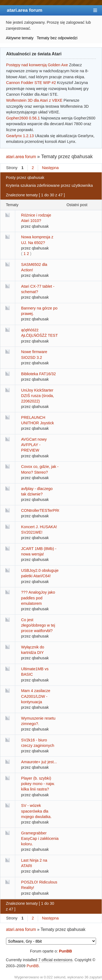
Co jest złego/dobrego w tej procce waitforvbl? (38, 625)
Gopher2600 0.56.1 (23, 118)
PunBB (66, 951)
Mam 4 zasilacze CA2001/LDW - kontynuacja (36, 696)
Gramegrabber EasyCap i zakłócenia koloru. (40, 838)
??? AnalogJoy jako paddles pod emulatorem (38, 598)
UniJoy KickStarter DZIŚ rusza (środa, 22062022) (38, 396)
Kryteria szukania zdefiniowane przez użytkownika (49, 185)
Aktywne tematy (20, 38)
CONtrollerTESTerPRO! (42, 510)
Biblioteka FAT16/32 (39, 374)
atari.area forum (25, 10)
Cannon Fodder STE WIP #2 (31, 83)
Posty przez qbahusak (25, 178)
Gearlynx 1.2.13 (20, 136)
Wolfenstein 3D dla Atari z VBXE (34, 100)
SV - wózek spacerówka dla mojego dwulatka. (36, 811)
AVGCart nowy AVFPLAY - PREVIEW (34, 445)
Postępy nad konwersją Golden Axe (37, 65)
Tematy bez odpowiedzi (57, 38)
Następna (50, 168)
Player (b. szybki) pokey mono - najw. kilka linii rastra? (38, 784)
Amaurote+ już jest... (39, 762)
